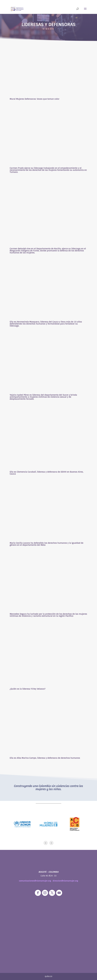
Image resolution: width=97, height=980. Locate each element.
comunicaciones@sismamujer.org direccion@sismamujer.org (48, 881)
